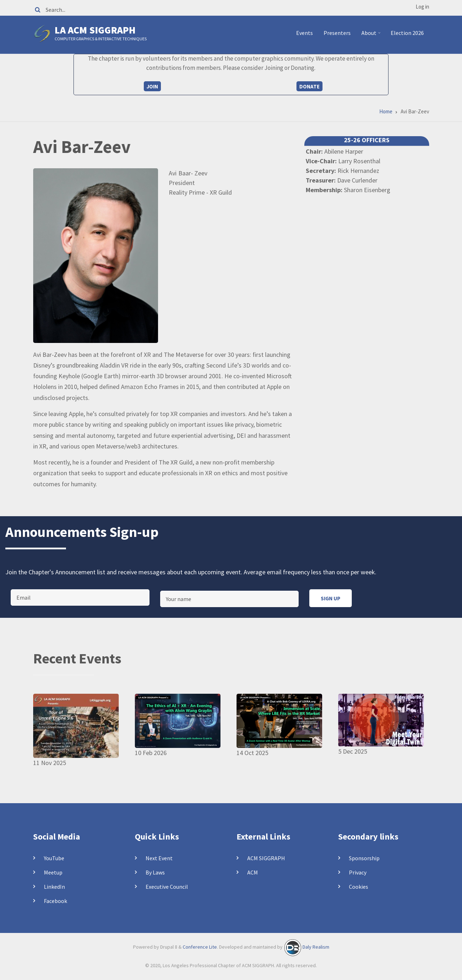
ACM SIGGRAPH (266, 858)
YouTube (54, 858)
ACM (253, 872)
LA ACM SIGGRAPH (95, 30)
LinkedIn (54, 887)
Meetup (53, 872)
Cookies (359, 887)
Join (152, 86)
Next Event (159, 858)
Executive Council (167, 887)
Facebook (55, 901)
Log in (422, 7)
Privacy (358, 872)
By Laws (155, 872)
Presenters (337, 33)
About (372, 36)
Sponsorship (364, 858)
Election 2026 (407, 33)
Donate (309, 86)
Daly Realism (316, 947)
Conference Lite (200, 947)
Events (304, 33)
